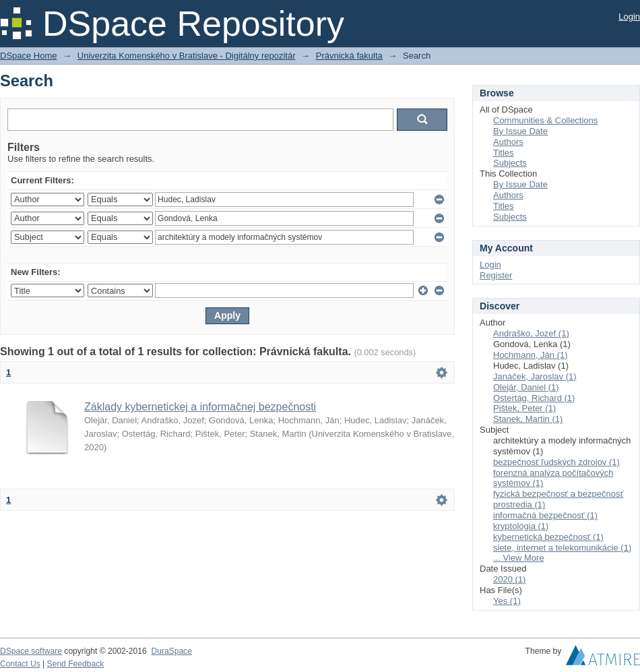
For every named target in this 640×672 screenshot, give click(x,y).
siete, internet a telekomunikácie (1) (562, 548)
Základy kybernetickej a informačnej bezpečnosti (200, 407)
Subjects (510, 163)
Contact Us (20, 664)
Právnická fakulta (349, 56)
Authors (508, 142)
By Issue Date (520, 131)
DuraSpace (171, 651)
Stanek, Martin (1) (528, 419)
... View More (519, 558)
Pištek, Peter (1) (524, 408)
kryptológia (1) (521, 526)
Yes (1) (507, 601)
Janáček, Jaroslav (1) (535, 376)
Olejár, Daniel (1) (526, 387)
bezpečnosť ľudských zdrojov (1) (556, 462)
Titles (504, 153)
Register (496, 275)
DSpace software (31, 651)
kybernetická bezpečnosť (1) (548, 537)
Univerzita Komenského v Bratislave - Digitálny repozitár (187, 56)
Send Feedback (76, 664)
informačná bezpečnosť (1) (545, 515)
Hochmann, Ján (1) (531, 355)
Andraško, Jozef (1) (531, 333)
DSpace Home (29, 56)
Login (629, 17)
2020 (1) (509, 579)
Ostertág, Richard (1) (534, 398)
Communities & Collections (545, 120)
